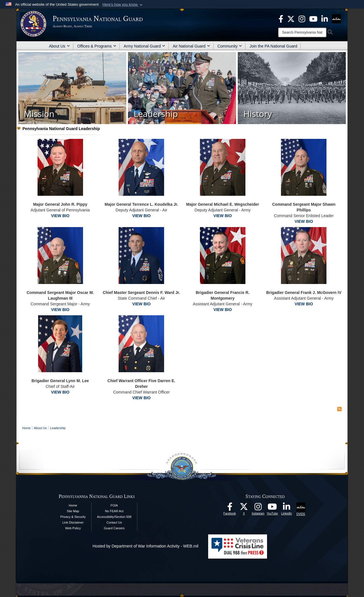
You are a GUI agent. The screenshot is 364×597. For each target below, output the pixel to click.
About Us (59, 46)
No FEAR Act (114, 511)
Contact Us (114, 522)
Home (73, 505)
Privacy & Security (73, 517)
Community (230, 46)
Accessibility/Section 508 (114, 517)
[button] (123, 5)
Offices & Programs (97, 46)
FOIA (114, 505)
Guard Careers (114, 528)
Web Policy (73, 528)
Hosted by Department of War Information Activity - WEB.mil (146, 546)
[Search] (302, 32)
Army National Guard (145, 46)
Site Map (73, 511)
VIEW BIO (60, 216)
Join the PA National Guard (273, 46)
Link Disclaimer (73, 522)
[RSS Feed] (339, 409)
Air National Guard (191, 46)
